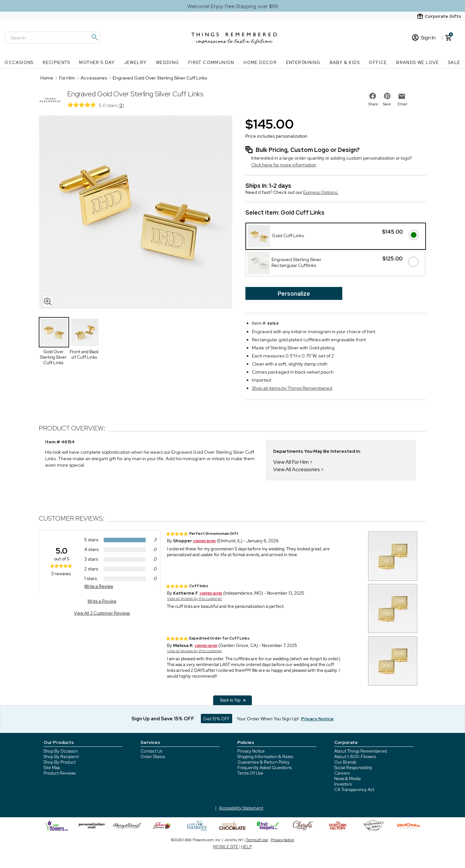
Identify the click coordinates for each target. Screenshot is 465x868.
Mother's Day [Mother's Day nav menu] (97, 63)
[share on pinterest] (387, 96)
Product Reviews (60, 773)
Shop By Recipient (61, 757)
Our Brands (345, 762)
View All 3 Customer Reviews (102, 613)
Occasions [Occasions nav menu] (19, 63)
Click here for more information (284, 165)
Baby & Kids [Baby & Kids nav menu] (345, 63)
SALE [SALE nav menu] (454, 63)
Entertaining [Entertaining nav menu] (303, 63)
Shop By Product (60, 762)
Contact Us (151, 751)
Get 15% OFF (217, 719)
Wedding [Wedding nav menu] (168, 63)
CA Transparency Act (354, 790)
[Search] (53, 38)
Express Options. (321, 192)
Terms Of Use (250, 773)
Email (402, 104)
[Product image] (136, 213)
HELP (247, 847)
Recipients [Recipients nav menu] (56, 63)
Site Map (52, 768)
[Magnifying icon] (94, 37)
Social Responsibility (353, 768)
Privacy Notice (251, 751)
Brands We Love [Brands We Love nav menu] (418, 63)
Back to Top (233, 700)
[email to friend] (402, 96)
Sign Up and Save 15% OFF (163, 719)
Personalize (294, 294)
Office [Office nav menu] (378, 63)
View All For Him (291, 462)
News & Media (347, 779)
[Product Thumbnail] (54, 332)
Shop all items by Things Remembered (292, 388)
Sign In (424, 38)
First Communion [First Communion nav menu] (211, 63)
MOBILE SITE (226, 847)
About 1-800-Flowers (355, 757)
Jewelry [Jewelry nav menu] (135, 63)
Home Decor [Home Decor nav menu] (260, 63)
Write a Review (99, 586)
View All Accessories (296, 469)
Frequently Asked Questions (264, 768)
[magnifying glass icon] (48, 302)
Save (387, 104)
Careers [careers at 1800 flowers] (342, 773)
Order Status (153, 757)
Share (373, 104)
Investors (343, 784)
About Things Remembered (361, 751)
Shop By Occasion (61, 751)
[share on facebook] (373, 96)
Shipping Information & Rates (265, 757)
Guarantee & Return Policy (263, 762)
